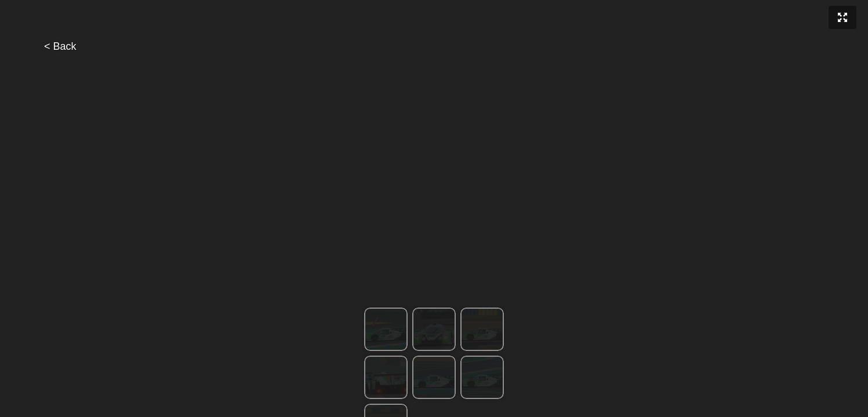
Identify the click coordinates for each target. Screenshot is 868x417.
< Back (60, 46)
